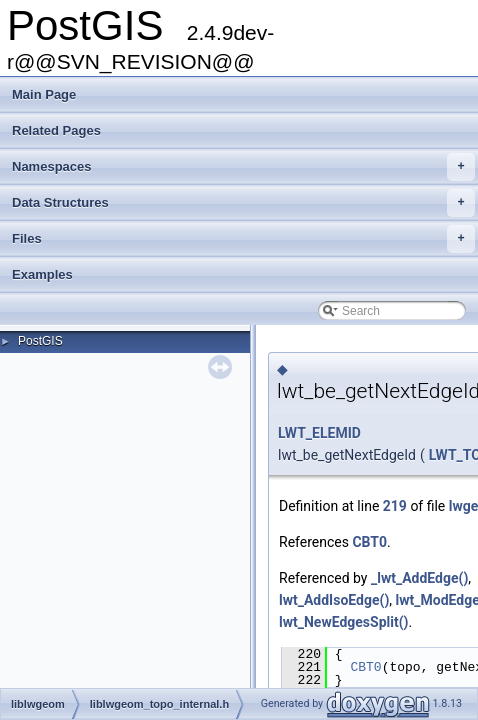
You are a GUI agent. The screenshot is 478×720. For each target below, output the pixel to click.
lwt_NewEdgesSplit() (344, 622)
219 (395, 506)
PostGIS (40, 341)
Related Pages (56, 130)
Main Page (44, 94)
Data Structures (243, 203)
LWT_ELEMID (319, 433)
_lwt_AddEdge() (419, 578)
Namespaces (243, 167)
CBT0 (369, 542)
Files (243, 239)
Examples (42, 274)
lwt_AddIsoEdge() (334, 600)
